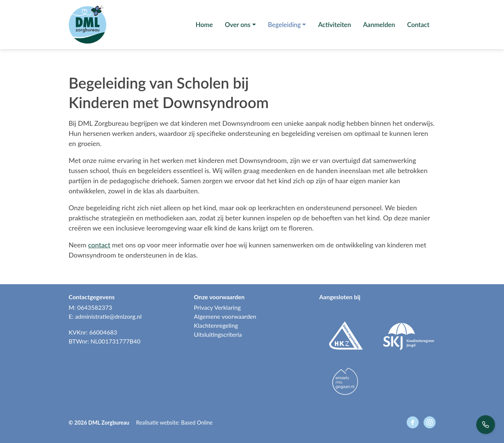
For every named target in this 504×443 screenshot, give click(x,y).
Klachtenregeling (216, 325)
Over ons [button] (238, 25)
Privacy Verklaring (217, 307)
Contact (418, 25)
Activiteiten (334, 25)
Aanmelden (379, 25)
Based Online (197, 423)
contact (99, 245)
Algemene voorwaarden (225, 316)
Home (204, 25)
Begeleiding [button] (284, 25)
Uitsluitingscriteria (218, 334)
